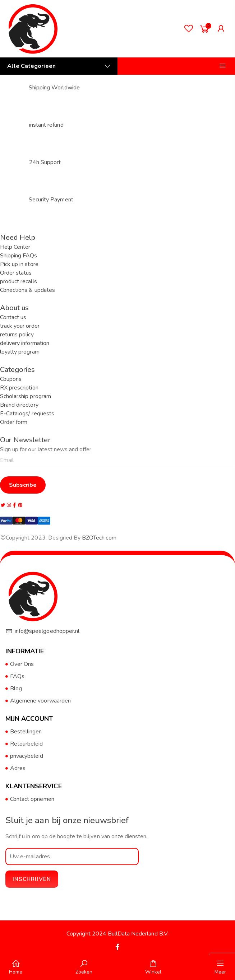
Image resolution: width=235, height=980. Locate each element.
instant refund (46, 125)
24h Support (45, 162)
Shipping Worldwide (54, 88)
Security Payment (51, 200)
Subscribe (23, 485)
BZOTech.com (99, 538)
